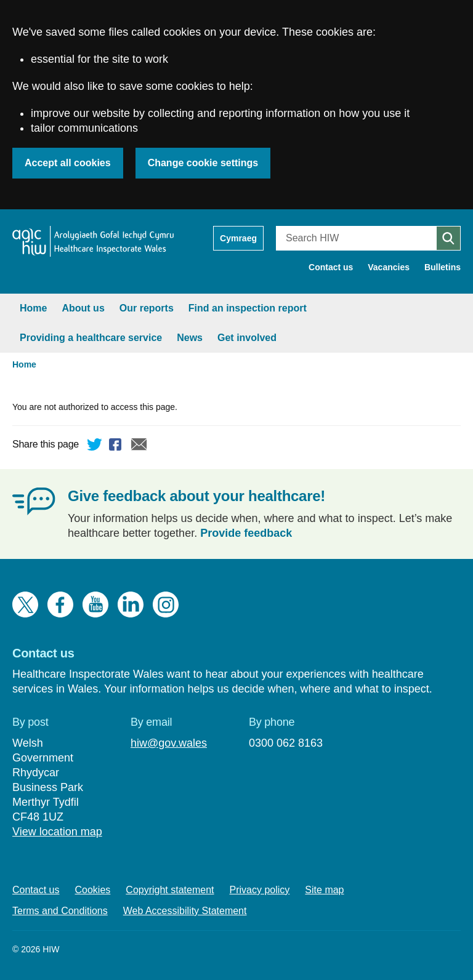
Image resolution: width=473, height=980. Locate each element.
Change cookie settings (203, 163)
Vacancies (389, 267)
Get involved (247, 338)
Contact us (331, 267)
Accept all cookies (68, 163)
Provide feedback (246, 533)
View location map (57, 832)
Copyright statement (170, 890)
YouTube (95, 604)
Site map (324, 890)
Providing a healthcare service (91, 338)
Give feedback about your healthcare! (196, 496)
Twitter (95, 446)
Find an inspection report (248, 308)
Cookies (93, 890)
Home (33, 308)
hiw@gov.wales (169, 743)
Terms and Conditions (60, 911)
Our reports (147, 308)
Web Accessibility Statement (185, 911)
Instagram (166, 604)
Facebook (117, 446)
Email (139, 446)
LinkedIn (131, 604)
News (190, 338)
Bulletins (443, 267)
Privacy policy (260, 890)
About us (83, 308)
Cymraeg (238, 238)
